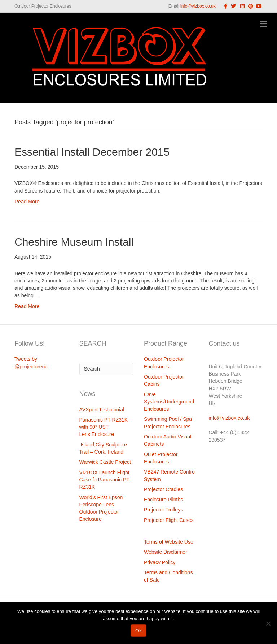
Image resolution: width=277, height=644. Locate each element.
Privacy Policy (160, 562)
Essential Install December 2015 (92, 152)
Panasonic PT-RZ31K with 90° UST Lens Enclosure (104, 427)
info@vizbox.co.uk (198, 6)
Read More (27, 202)
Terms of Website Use (169, 542)
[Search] (106, 369)
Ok (138, 631)
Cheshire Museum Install (74, 242)
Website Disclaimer (166, 552)
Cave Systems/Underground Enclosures (169, 402)
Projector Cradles (163, 489)
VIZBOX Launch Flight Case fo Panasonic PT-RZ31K (105, 480)
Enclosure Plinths (163, 500)
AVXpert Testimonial (102, 410)
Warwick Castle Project (105, 462)
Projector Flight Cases (169, 520)
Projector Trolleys (163, 510)
